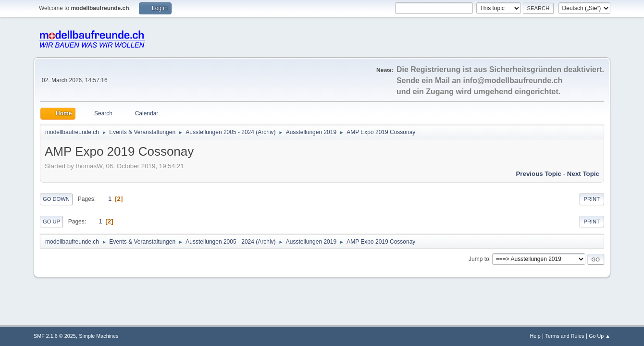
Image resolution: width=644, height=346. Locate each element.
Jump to (479, 259)
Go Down (56, 199)
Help (535, 336)
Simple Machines (99, 336)
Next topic (583, 174)
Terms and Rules (565, 336)
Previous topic (539, 174)
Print (592, 199)
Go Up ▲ (600, 336)
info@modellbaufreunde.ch (513, 80)
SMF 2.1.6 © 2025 (55, 336)
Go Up (51, 222)
